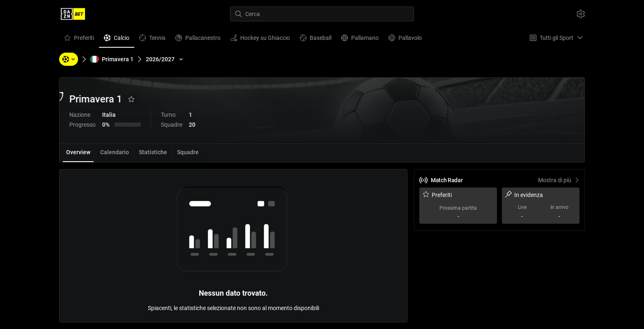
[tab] (78, 153)
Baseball (315, 40)
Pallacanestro (198, 40)
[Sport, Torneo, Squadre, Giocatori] (69, 59)
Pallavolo (405, 40)
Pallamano (360, 40)
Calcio (116, 40)
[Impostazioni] (581, 14)
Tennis (152, 40)
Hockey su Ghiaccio (260, 40)
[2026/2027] (165, 59)
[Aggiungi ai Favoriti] (179, 99)
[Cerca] (322, 14)
